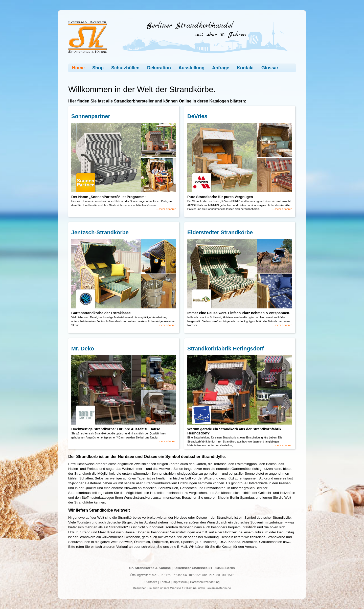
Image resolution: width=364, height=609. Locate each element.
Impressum (180, 582)
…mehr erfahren (166, 209)
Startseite (151, 582)
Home (78, 68)
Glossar (270, 68)
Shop (98, 68)
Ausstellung (191, 68)
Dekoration (159, 68)
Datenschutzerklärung (205, 582)
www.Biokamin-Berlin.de (214, 588)
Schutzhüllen (125, 68)
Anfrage (221, 68)
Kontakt (245, 68)
